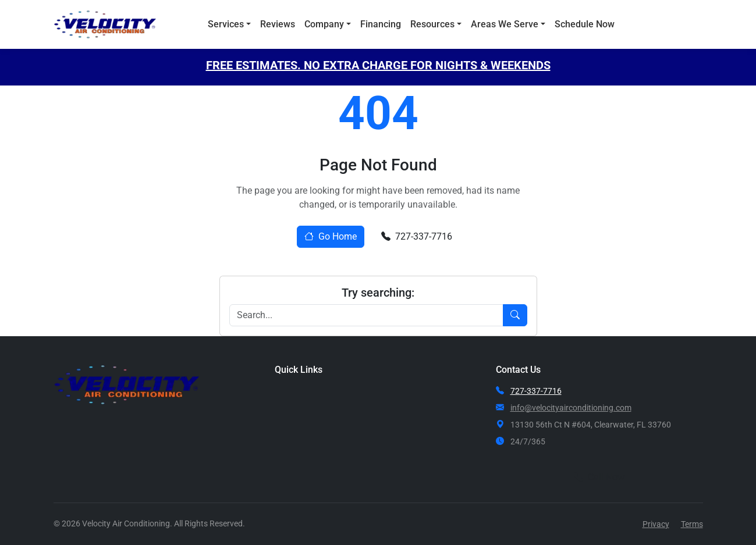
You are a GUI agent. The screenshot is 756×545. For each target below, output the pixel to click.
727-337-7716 (417, 236)
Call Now (666, 24)
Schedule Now (585, 24)
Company (324, 24)
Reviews (278, 24)
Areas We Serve (505, 24)
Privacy (656, 524)
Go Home (331, 236)
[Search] (366, 315)
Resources (432, 24)
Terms (692, 524)
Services (226, 24)
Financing (381, 24)
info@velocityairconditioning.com (571, 408)
